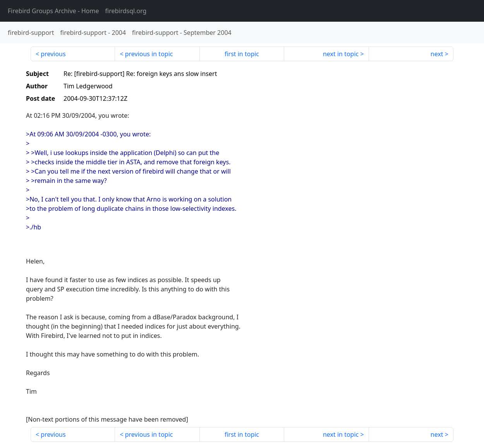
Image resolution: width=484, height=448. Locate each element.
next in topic (341, 54)
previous (53, 54)
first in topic (242, 54)
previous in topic (149, 54)
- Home (53, 11)
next (437, 54)
